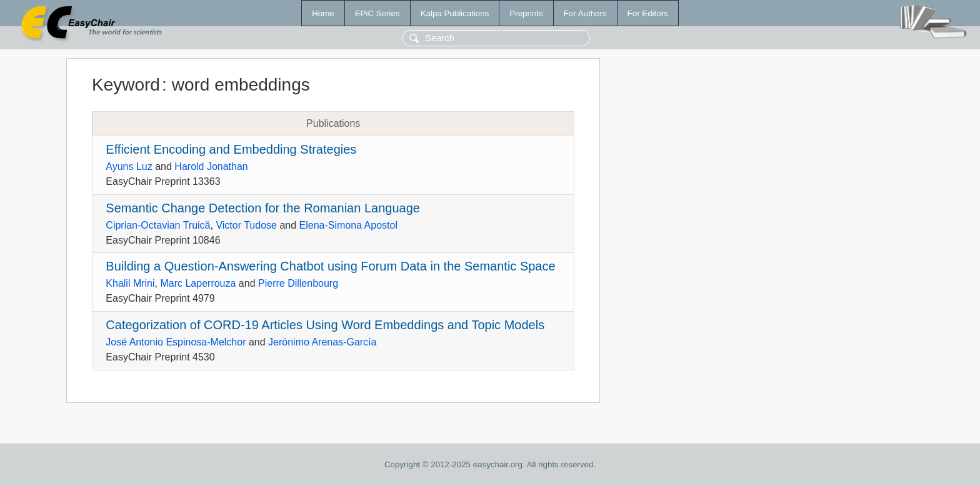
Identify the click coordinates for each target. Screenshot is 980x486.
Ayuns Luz (129, 166)
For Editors (648, 13)
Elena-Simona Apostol (348, 225)
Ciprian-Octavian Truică (158, 225)
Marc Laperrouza (198, 283)
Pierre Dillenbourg (298, 283)
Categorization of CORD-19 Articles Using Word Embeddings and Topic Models (325, 325)
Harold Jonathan (211, 166)
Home (323, 13)
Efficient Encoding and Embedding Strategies (231, 149)
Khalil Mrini (130, 283)
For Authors (585, 13)
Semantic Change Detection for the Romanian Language (263, 208)
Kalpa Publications (455, 13)
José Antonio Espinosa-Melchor (176, 342)
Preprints (526, 13)
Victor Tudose (246, 225)
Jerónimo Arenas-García (322, 342)
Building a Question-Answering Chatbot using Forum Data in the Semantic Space (330, 266)
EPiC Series (377, 13)
